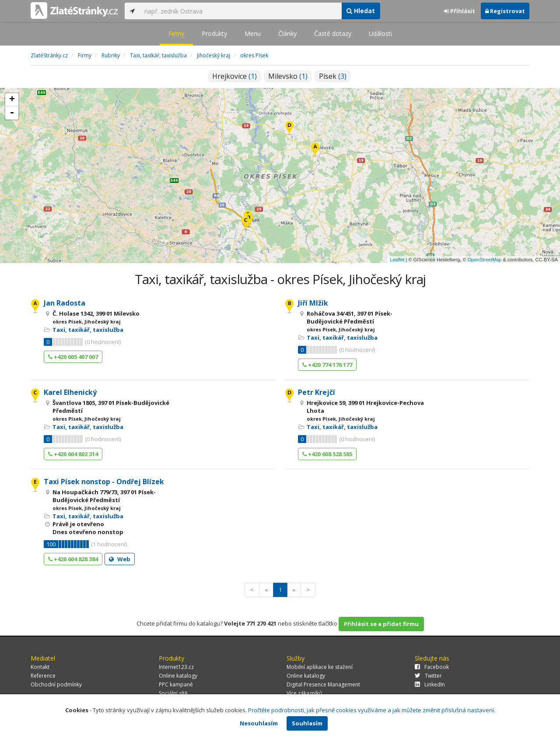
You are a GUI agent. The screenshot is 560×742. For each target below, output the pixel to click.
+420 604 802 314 (73, 454)
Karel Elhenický (70, 392)
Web (120, 559)
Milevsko (288, 76)
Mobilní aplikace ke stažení (320, 667)
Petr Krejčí (317, 392)
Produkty (214, 33)
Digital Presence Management (323, 684)
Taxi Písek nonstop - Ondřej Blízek (104, 482)
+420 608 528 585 (327, 454)
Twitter (428, 676)
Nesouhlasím (259, 723)
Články (287, 33)
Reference (43, 676)
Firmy (176, 33)
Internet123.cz (176, 667)
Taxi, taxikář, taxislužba (88, 330)
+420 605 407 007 (73, 357)
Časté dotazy (333, 33)
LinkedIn (430, 684)
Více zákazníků (304, 693)
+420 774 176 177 (327, 365)
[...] (241, 11)
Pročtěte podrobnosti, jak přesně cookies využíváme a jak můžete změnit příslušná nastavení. (372, 710)
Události (380, 33)
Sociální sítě (173, 693)
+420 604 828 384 (73, 559)
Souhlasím (307, 723)
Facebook (432, 667)
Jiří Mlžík (313, 303)
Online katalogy (178, 676)
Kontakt (40, 667)
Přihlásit (460, 11)
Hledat (361, 11)
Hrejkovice (234, 76)
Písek (333, 76)
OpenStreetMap (485, 260)
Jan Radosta (65, 303)
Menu (253, 33)
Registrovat (505, 11)
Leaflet (397, 260)
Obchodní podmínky (56, 684)
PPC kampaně (176, 684)
